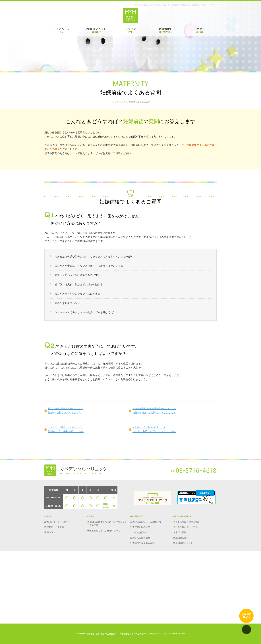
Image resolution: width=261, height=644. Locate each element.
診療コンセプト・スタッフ (57, 522)
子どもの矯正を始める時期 (186, 522)
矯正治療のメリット (183, 543)
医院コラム (50, 532)
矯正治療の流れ (181, 538)
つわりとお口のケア (140, 532)
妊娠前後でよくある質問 (142, 543)
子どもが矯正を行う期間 (185, 527)
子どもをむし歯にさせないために (104, 531)
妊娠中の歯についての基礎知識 (146, 522)
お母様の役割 (180, 532)
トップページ (117, 102)
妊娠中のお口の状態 (140, 527)
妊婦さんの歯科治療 (140, 538)
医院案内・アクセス (54, 527)
